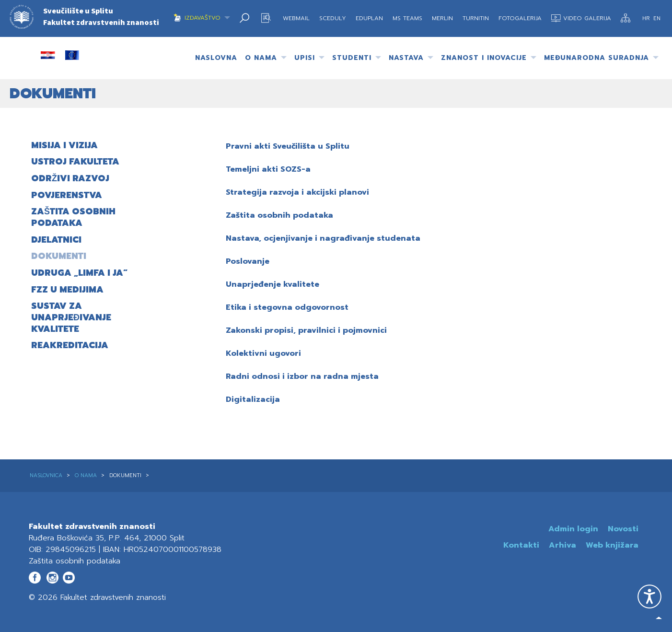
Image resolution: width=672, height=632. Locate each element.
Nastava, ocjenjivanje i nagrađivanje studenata (323, 238)
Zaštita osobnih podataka (279, 215)
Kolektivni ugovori (263, 353)
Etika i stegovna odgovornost (287, 307)
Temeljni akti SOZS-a (268, 169)
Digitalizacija (253, 399)
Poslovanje (248, 261)
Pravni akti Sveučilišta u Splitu (288, 146)
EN (657, 18)
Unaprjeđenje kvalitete (272, 284)
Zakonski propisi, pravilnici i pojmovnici (306, 330)
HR (647, 18)
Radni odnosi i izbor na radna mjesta (302, 376)
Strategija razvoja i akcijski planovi (297, 192)
